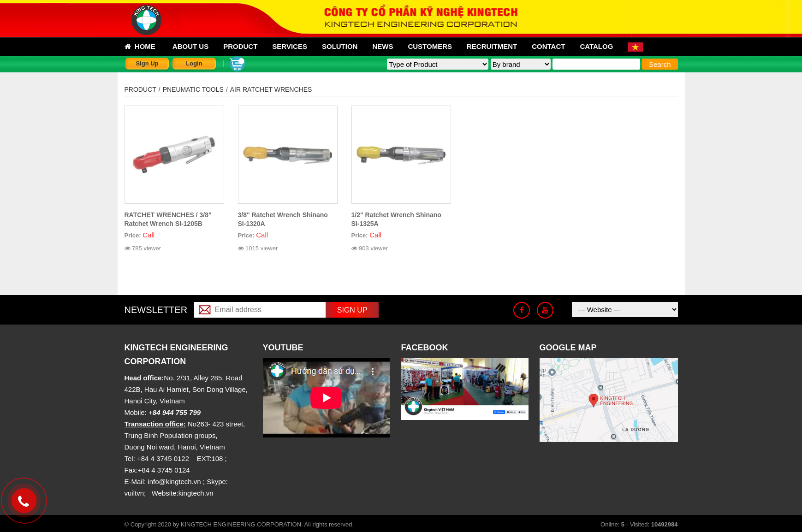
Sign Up (147, 63)
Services (290, 46)
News (383, 46)
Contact (548, 46)
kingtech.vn (196, 493)
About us (190, 46)
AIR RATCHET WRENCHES (271, 89)
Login (194, 63)
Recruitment (492, 46)
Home (140, 47)
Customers (430, 46)
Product (240, 46)
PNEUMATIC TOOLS (193, 89)
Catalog (596, 46)
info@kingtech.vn (174, 482)
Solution (340, 46)
